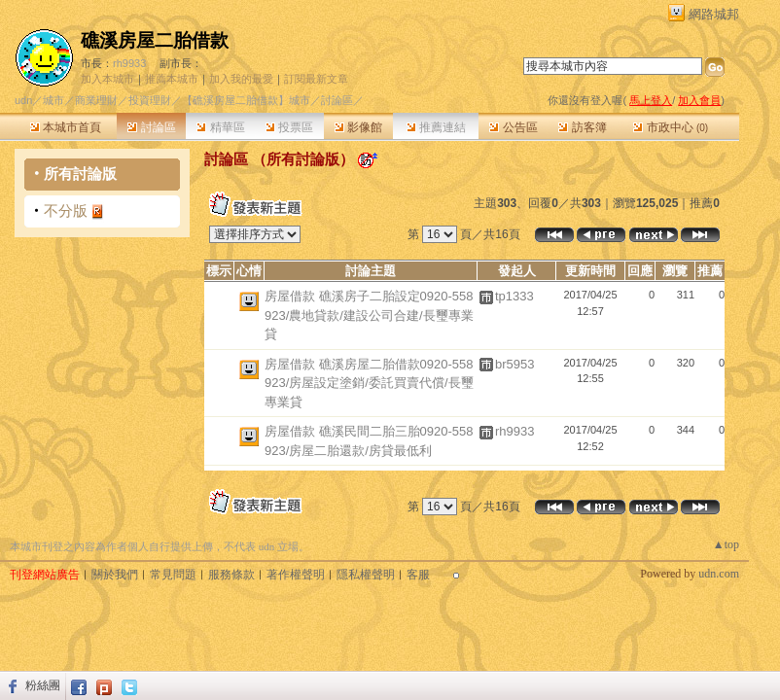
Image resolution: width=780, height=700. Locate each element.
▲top (726, 544)
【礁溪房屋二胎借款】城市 (246, 100)
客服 (418, 575)
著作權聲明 (296, 575)
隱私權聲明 (366, 575)
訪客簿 (582, 127)
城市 (53, 100)
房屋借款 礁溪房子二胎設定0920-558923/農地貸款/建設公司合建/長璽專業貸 (369, 315)
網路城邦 (714, 14)
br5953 (514, 364)
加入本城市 (107, 79)
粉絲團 (43, 685)
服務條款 (231, 575)
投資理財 (150, 100)
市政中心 (671, 127)
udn (23, 100)
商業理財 (96, 100)
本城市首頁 (66, 127)
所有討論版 (80, 174)
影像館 (358, 127)
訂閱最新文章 (316, 79)
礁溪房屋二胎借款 (155, 40)
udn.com (719, 574)
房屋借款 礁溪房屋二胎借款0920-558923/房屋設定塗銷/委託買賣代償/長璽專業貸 (369, 383)
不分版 (66, 210)
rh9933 (129, 63)
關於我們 (115, 575)
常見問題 (173, 575)
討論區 (151, 127)
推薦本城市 (172, 79)
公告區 (513, 127)
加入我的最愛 (241, 79)
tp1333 (514, 296)
